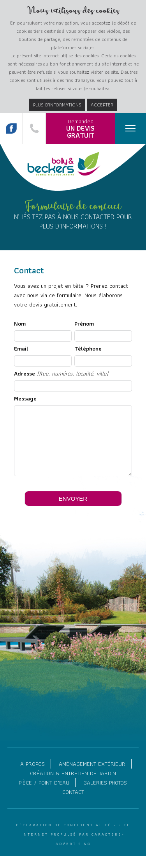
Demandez (80, 129)
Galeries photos (105, 794)
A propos (33, 776)
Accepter (102, 105)
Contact (73, 804)
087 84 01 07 (34, 128)
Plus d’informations (57, 105)
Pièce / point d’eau (44, 794)
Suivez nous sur (11, 128)
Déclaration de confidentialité (64, 837)
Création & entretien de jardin (73, 785)
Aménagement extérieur (92, 776)
